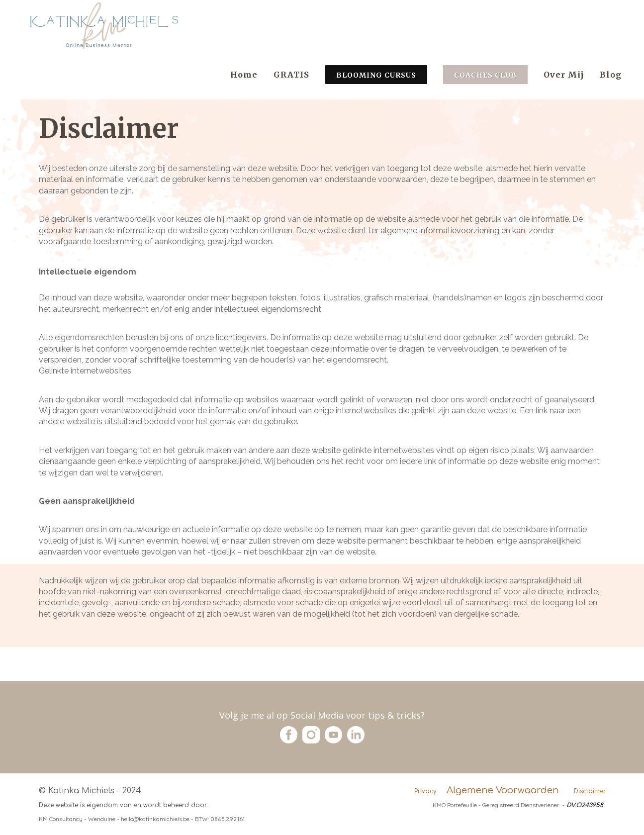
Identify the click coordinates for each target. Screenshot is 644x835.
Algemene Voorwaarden (503, 790)
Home (244, 75)
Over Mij (564, 75)
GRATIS (291, 75)
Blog (611, 75)
